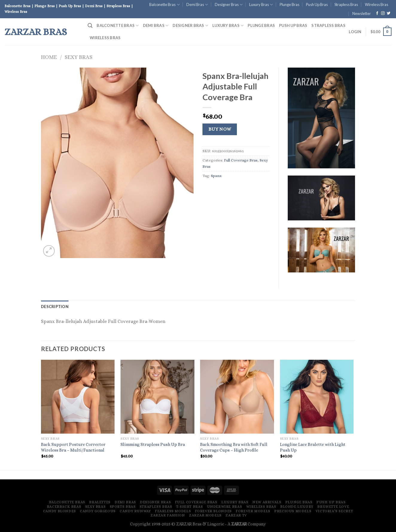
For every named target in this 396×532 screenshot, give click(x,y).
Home (49, 57)
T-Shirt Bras (189, 507)
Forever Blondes (213, 511)
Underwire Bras (225, 507)
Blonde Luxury (297, 507)
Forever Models (253, 511)
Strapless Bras (346, 4)
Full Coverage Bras (241, 160)
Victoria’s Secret (334, 511)
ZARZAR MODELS (205, 515)
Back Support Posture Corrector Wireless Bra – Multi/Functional (73, 447)
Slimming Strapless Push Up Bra (153, 444)
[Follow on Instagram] (383, 13)
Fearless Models (173, 511)
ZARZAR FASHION (168, 515)
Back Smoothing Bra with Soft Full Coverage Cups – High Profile (234, 447)
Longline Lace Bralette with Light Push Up (313, 447)
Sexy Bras (79, 57)
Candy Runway (135, 511)
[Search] (90, 26)
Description (55, 307)
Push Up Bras (317, 4)
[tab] (55, 307)
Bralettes (100, 502)
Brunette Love (333, 507)
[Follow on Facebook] (377, 13)
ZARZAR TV (236, 515)
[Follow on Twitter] (389, 13)
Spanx (216, 176)
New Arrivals (267, 502)
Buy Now (220, 129)
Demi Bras (197, 5)
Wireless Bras (377, 4)
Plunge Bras (290, 4)
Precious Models (293, 511)
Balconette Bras (164, 5)
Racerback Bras (64, 507)
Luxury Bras (261, 5)
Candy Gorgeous (98, 511)
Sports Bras (123, 507)
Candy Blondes (60, 511)
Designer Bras (229, 5)
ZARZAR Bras (36, 32)
